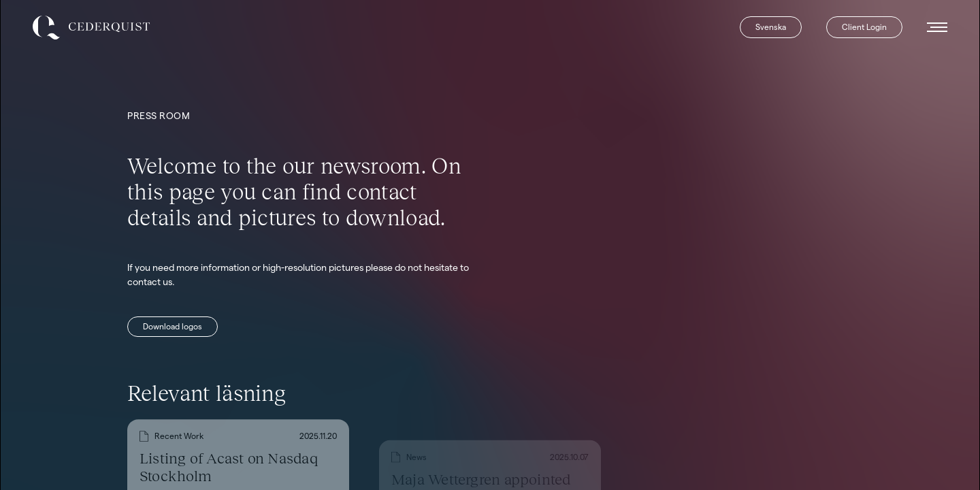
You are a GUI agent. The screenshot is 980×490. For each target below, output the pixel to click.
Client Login (864, 27)
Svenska (771, 27)
